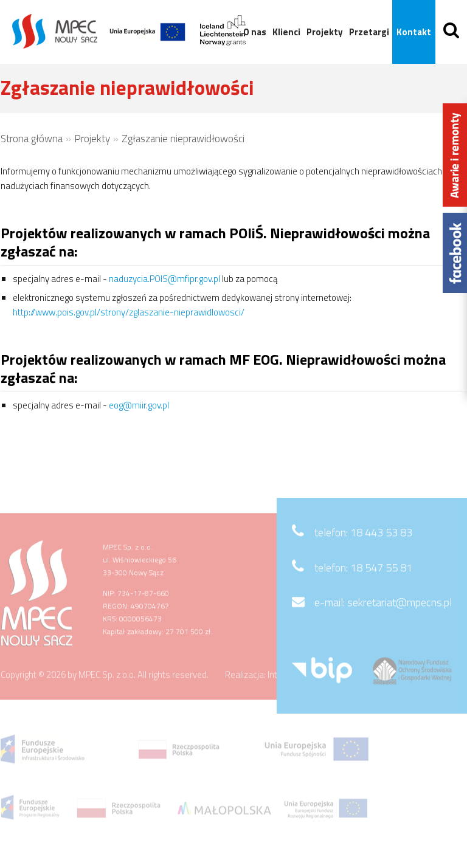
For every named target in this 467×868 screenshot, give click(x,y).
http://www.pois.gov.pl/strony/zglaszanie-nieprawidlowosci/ (129, 312)
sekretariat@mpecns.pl (400, 618)
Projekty (323, 32)
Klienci (285, 32)
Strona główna (32, 139)
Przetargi (368, 32)
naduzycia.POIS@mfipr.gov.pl (164, 279)
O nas (254, 32)
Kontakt (413, 32)
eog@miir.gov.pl (139, 405)
